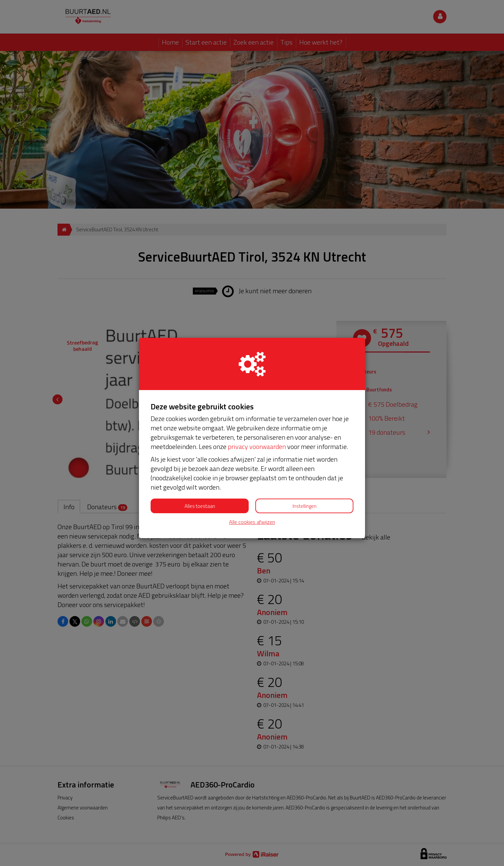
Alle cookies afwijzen (252, 522)
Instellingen (305, 506)
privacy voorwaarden (257, 446)
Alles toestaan (200, 506)
